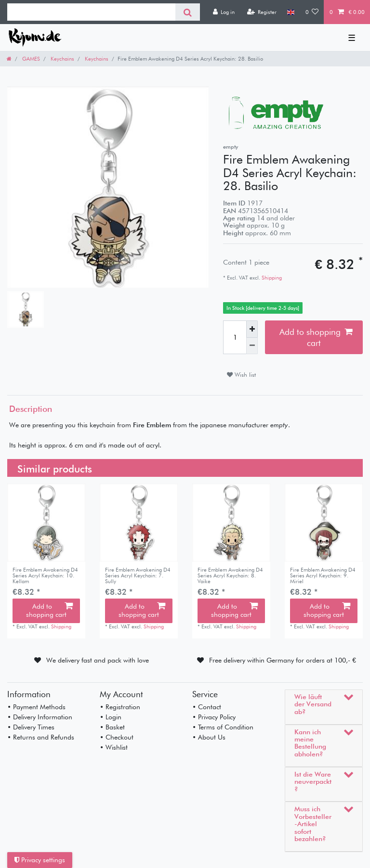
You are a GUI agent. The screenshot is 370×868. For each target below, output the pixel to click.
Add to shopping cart (316, 337)
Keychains (62, 59)
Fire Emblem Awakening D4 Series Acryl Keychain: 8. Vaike (230, 576)
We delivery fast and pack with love (98, 660)
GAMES (30, 59)
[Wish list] (312, 12)
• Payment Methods (36, 707)
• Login (111, 717)
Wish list (241, 375)
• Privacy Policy (214, 717)
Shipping (271, 278)
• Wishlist (114, 747)
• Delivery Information (40, 717)
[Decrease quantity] (252, 346)
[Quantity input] (235, 337)
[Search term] (91, 12)
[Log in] (224, 12)
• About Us (209, 737)
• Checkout (117, 737)
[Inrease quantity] (252, 329)
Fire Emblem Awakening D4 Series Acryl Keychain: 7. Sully (138, 576)
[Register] (262, 12)
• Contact (207, 707)
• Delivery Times (31, 727)
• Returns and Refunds (41, 737)
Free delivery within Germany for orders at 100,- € (283, 660)
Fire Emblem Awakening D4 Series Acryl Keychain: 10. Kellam (45, 576)
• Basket (112, 727)
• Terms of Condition (223, 727)
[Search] (188, 12)
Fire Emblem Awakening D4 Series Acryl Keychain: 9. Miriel (323, 576)
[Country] (291, 12)
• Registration (120, 707)
